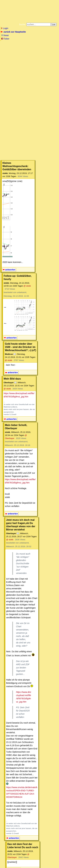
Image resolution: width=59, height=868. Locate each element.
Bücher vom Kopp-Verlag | (20, 49)
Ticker (5, 39)
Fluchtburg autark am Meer (17, 46)
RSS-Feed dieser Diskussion (49, 745)
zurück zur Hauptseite (14, 32)
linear (5, 35)
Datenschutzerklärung (41, 49)
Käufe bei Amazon (46, 51)
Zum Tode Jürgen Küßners (41, 46)
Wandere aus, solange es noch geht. (30, 753)
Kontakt (27, 861)
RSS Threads (18, 861)
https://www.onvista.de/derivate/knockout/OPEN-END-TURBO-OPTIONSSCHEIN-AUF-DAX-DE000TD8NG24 (32, 625)
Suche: (22, 24)
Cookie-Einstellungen (29, 56)
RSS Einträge (7, 861)
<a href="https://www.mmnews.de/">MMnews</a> (28, 124)
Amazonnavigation (43, 54)
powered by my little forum (7, 866)
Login (4, 28)
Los (54, 25)
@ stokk (54, 246)
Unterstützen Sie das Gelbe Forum (18, 51)
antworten (10, 236)
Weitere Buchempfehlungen (19, 54)
